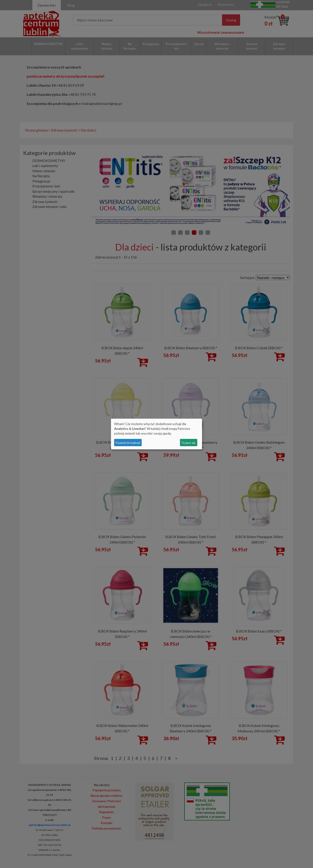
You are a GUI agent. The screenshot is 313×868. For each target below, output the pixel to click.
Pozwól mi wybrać (128, 443)
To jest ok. (189, 443)
